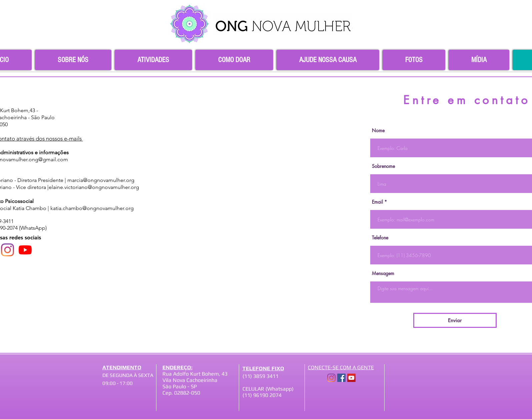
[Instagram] (8, 250)
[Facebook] (341, 378)
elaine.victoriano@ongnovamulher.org (94, 187)
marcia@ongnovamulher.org (101, 180)
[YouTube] (25, 250)
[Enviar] (455, 320)
